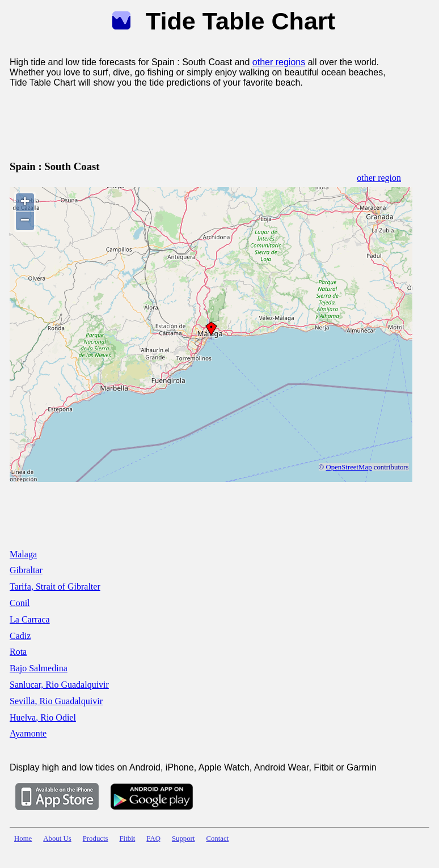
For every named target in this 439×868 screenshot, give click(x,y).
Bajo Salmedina (39, 668)
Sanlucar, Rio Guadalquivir (59, 685)
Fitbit (128, 839)
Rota (18, 652)
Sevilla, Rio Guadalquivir (56, 701)
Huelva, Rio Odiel (43, 717)
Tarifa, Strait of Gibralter (55, 587)
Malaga (23, 554)
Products (96, 839)
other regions (279, 62)
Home (23, 839)
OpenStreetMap (349, 467)
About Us (57, 839)
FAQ (153, 839)
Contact (217, 839)
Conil (20, 603)
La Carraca (30, 619)
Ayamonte (28, 733)
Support (183, 839)
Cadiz (20, 636)
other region (379, 178)
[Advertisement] (216, 122)
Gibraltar (26, 570)
